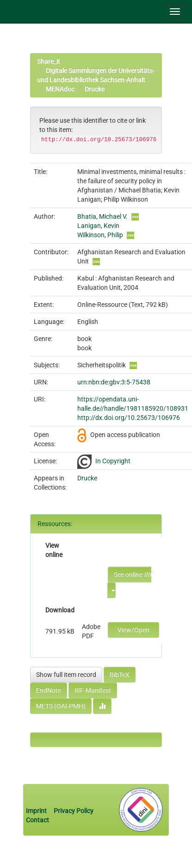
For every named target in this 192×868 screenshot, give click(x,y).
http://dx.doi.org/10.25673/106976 (129, 418)
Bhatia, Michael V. (102, 216)
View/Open (133, 630)
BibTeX (120, 675)
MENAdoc (60, 89)
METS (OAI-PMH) (61, 706)
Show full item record (66, 675)
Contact (37, 820)
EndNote (49, 690)
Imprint (37, 811)
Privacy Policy (74, 811)
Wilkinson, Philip (100, 235)
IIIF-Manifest (93, 690)
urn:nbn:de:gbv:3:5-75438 (114, 382)
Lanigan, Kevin (98, 226)
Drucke (95, 89)
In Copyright (113, 461)
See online (133, 575)
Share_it (49, 61)
